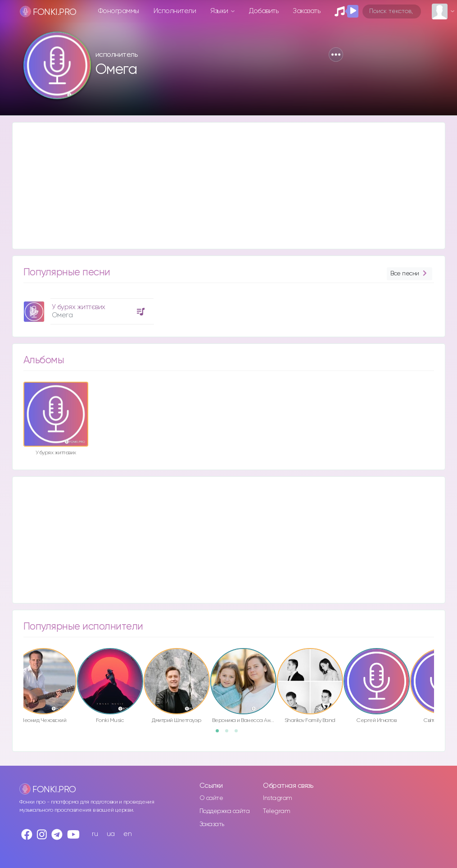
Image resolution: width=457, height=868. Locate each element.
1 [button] (220, 734)
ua (111, 834)
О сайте (211, 798)
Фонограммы (119, 11)
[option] (87, 308)
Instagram (278, 798)
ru (95, 834)
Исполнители (175, 11)
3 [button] (239, 734)
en (127, 834)
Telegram (276, 811)
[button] (336, 55)
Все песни (409, 274)
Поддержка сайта (225, 811)
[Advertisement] (229, 186)
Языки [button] (220, 11)
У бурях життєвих (79, 307)
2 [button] (230, 734)
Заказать (306, 11)
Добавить (264, 11)
